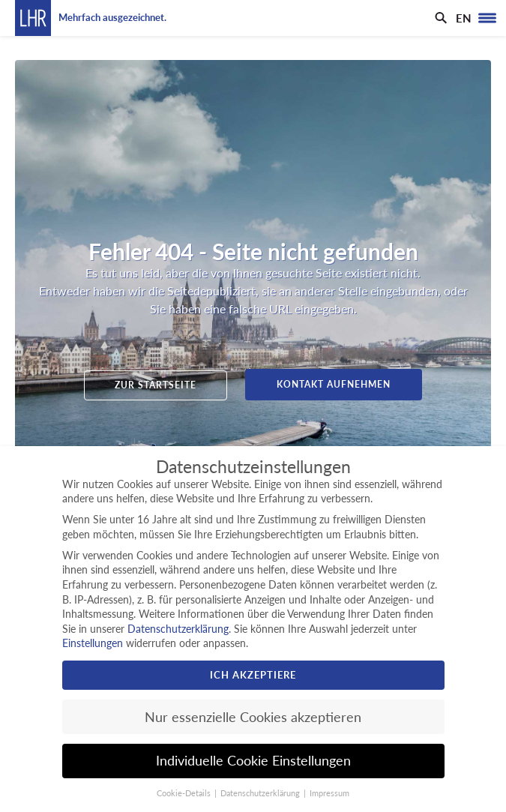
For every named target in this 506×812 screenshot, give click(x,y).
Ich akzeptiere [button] (253, 675)
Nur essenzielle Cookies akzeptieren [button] (253, 717)
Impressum (329, 793)
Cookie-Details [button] (185, 793)
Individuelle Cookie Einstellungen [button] (253, 761)
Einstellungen (93, 643)
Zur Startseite (156, 385)
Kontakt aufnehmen (334, 384)
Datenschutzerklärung (178, 629)
